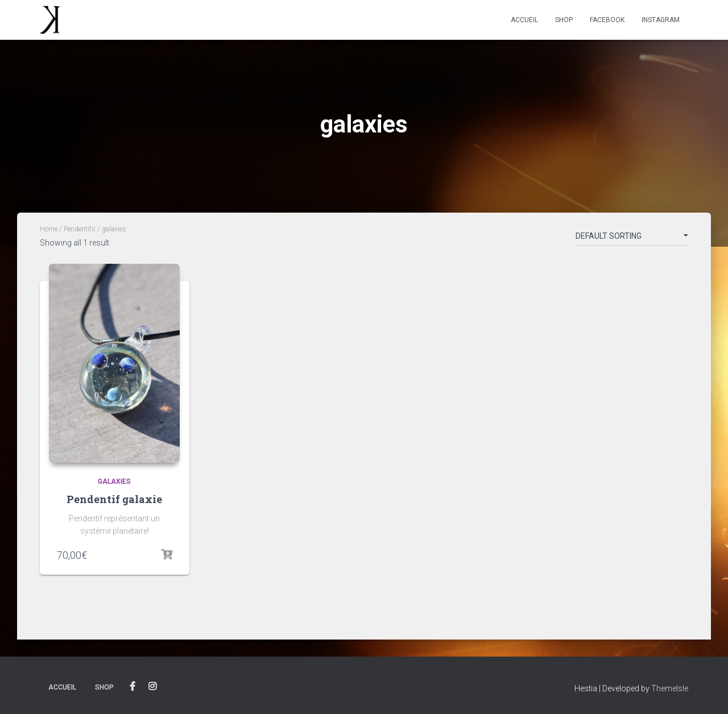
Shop (564, 20)
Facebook (607, 20)
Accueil (524, 20)
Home (49, 229)
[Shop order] (632, 238)
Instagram (661, 20)
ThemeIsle (670, 688)
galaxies (114, 481)
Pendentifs (80, 229)
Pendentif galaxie (114, 499)
